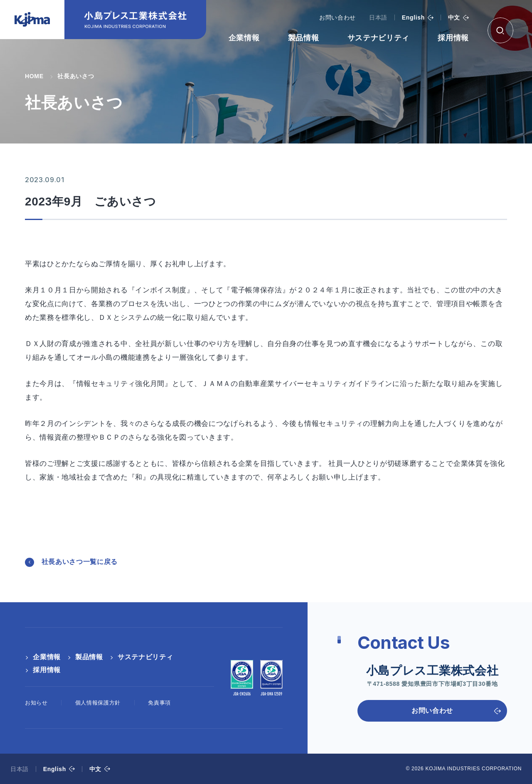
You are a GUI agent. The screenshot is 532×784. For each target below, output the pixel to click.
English (413, 17)
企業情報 (244, 38)
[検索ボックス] (500, 30)
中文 (454, 17)
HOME (34, 76)
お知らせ (36, 703)
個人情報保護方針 (98, 703)
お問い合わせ (337, 17)
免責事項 (159, 703)
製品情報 (304, 38)
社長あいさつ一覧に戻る (80, 562)
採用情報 (453, 38)
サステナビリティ (378, 38)
